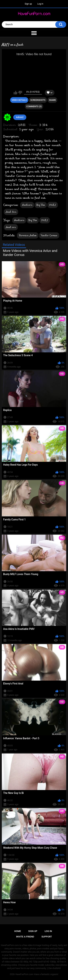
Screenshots (38, 100)
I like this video (16, 93)
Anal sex (11, 227)
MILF (52, 205)
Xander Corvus (49, 235)
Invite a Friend (25, 937)
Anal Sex (11, 212)
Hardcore (27, 205)
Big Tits (41, 205)
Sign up (28, 4)
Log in (40, 4)
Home (18, 931)
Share (52, 100)
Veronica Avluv (28, 235)
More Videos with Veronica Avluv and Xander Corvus (30, 253)
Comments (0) (34, 106)
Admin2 (20, 117)
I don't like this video (20, 93)
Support (47, 937)
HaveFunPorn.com (24, 974)
